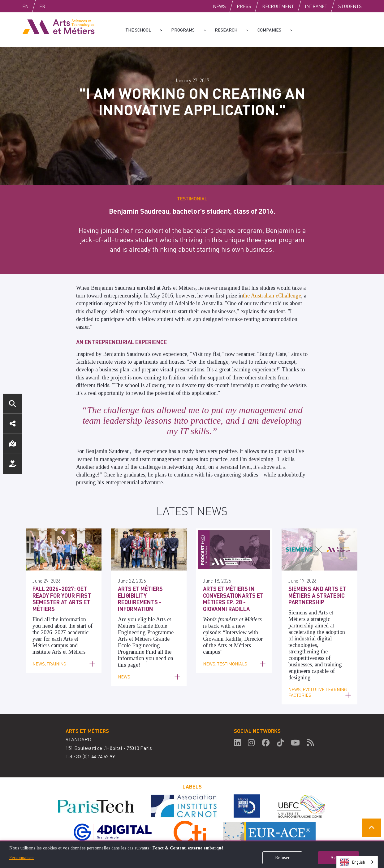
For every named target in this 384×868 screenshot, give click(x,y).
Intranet (316, 6)
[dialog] (192, 854)
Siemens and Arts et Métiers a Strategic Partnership (317, 595)
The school (138, 30)
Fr (55, 6)
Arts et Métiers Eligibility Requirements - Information (140, 599)
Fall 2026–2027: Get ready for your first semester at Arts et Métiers (62, 599)
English (32, 6)
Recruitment (278, 6)
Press (244, 6)
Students (350, 6)
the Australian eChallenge (272, 296)
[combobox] (357, 862)
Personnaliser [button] (22, 858)
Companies (269, 30)
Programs (183, 30)
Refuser (282, 858)
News (219, 6)
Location (12, 444)
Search (12, 404)
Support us (12, 464)
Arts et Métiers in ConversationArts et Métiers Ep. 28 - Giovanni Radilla (233, 599)
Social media (12, 424)
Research (226, 30)
